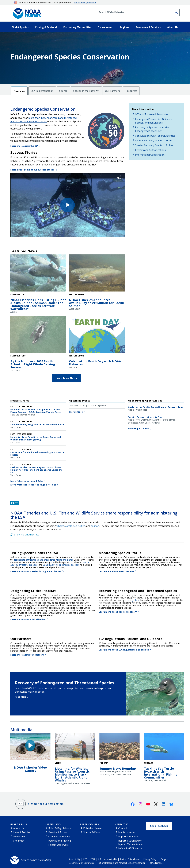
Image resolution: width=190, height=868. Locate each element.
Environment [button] (105, 27)
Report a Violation (128, 836)
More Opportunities (139, 428)
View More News (67, 378)
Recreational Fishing (60, 841)
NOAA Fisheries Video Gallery (30, 769)
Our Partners (112, 91)
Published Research (94, 828)
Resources (131, 91)
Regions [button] (124, 27)
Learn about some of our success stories (33, 170)
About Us (19, 828)
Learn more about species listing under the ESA (36, 571)
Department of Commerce (82, 863)
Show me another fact (25, 535)
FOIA (93, 859)
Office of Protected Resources (152, 114)
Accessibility (74, 859)
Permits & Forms (58, 832)
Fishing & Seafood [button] (46, 27)
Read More (21, 697)
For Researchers (90, 824)
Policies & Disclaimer (130, 859)
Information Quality (108, 859)
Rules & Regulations (60, 828)
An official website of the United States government (55, 3)
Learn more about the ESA (24, 146)
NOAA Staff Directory (130, 848)
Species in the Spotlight (86, 91)
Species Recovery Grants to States (154, 140)
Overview (19, 91)
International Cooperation (150, 155)
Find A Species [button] (20, 27)
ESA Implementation (42, 91)
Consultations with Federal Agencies (155, 136)
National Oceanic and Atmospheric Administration (121, 863)
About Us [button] (173, 27)
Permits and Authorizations (150, 150)
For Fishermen (53, 824)
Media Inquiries (127, 832)
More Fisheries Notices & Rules (27, 481)
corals (69, 526)
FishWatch (19, 836)
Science (63, 91)
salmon (95, 526)
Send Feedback (159, 826)
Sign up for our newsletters (46, 804)
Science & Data (91, 832)
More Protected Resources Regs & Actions (33, 485)
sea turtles (79, 526)
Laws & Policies (22, 832)
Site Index (19, 841)
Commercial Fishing (59, 836)
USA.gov (164, 859)
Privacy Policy (150, 859)
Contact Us (122, 824)
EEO (85, 859)
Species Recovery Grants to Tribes (154, 145)
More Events (76, 412)
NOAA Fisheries (19, 824)
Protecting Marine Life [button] (77, 27)
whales (60, 526)
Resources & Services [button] (148, 27)
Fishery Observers (58, 845)
